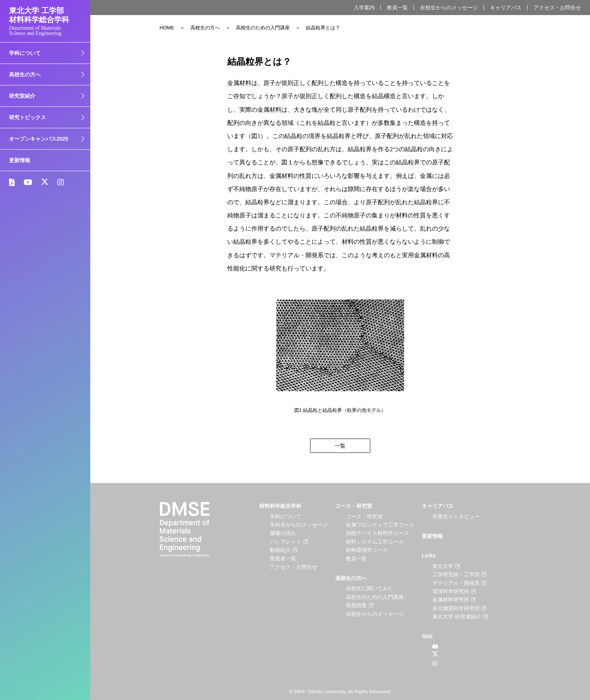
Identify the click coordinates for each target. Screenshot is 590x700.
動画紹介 (280, 550)
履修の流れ (283, 533)
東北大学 (443, 566)
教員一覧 (397, 8)
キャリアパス (506, 8)
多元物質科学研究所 (456, 608)
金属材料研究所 (451, 600)
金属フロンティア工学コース (380, 525)
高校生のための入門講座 (263, 28)
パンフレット (286, 542)
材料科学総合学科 (280, 506)
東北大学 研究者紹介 (457, 616)
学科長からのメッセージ (299, 525)
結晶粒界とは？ (323, 28)
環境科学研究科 (451, 591)
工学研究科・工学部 (456, 574)
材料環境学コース (367, 550)
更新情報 (20, 160)
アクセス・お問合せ (557, 8)
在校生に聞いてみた (370, 588)
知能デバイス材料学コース (377, 533)
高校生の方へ (205, 28)
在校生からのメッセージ (449, 8)
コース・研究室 (354, 506)
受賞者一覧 (283, 559)
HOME (167, 28)
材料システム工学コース (375, 542)
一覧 (340, 446)
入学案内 (364, 8)
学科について (286, 516)
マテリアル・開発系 (456, 583)
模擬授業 (356, 605)
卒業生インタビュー (456, 516)
